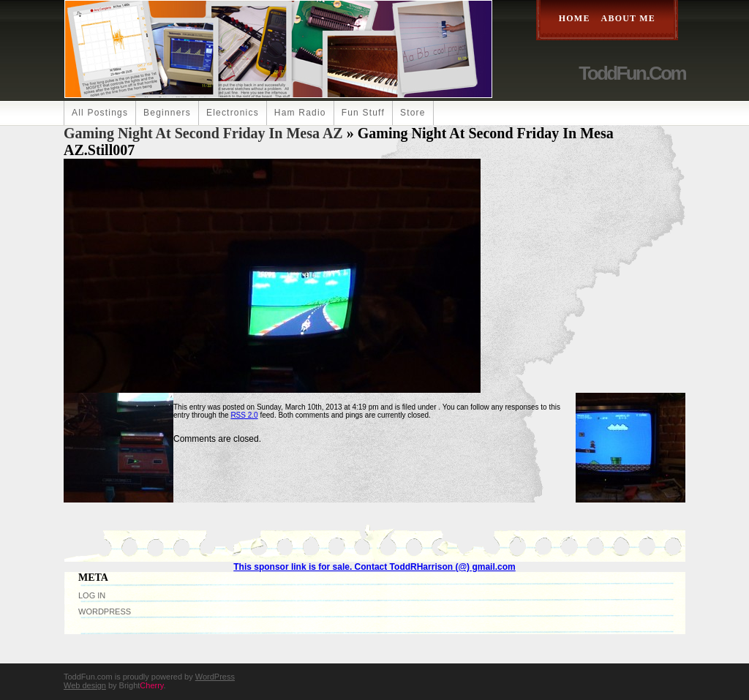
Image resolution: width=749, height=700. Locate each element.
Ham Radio (300, 113)
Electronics (233, 113)
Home (575, 18)
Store (413, 113)
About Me (628, 18)
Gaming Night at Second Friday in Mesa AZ (203, 133)
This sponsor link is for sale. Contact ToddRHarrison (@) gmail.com (374, 567)
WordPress (105, 611)
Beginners (167, 113)
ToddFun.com (632, 73)
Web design (85, 685)
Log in (92, 595)
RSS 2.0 (244, 415)
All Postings (100, 113)
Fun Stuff (363, 113)
